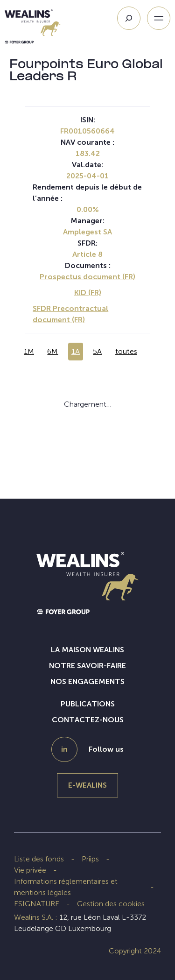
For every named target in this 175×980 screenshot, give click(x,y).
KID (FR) (88, 293)
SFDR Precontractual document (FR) (70, 314)
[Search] (129, 18)
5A (97, 351)
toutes (126, 351)
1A (76, 351)
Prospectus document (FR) (87, 277)
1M (29, 351)
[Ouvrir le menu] (159, 18)
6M (52, 351)
